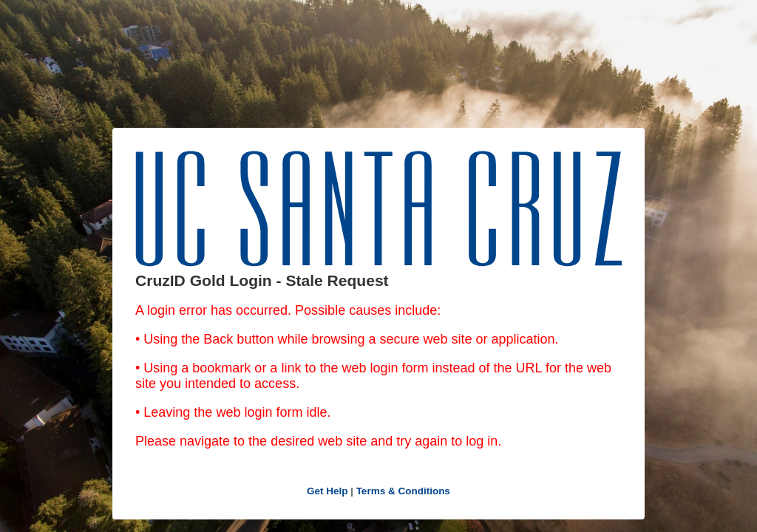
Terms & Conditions (403, 491)
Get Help (327, 491)
